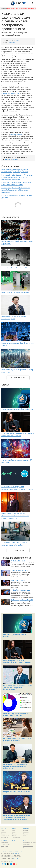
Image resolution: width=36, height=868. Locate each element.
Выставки (26, 830)
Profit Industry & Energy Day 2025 (22, 600)
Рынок (14, 832)
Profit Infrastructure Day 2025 (20, 590)
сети (7, 846)
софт (8, 836)
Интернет (4, 832)
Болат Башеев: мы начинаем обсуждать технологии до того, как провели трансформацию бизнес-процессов (17, 817)
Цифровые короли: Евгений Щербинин (16, 792)
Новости (4, 828)
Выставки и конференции (30, 842)
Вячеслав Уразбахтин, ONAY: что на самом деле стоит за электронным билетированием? (18, 688)
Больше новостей (18, 377)
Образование (12, 42)
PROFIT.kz (16, 859)
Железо (3, 836)
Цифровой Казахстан (16, 134)
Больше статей (18, 550)
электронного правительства (10, 94)
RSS (21, 851)
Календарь (26, 828)
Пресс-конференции (28, 846)
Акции (25, 836)
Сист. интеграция (6, 844)
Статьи (14, 828)
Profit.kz (17, 40)
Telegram (15, 159)
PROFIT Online (17, 853)
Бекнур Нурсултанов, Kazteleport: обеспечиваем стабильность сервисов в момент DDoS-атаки (15, 516)
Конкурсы (26, 834)
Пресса (14, 840)
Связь (3, 830)
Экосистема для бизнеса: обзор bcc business (17, 409)
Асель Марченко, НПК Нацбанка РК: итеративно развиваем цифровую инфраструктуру (15, 766)
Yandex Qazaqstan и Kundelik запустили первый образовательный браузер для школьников (16, 190)
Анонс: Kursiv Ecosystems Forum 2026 (15, 268)
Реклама (9, 851)
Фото (25, 840)
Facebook (7, 159)
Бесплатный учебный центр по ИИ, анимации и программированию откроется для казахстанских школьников (18, 177)
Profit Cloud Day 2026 (18, 561)
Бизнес (3, 834)
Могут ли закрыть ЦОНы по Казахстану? (16, 292)
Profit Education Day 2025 (19, 571)
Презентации (27, 844)
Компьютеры (5, 842)
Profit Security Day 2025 (19, 580)
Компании (4, 840)
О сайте (4, 851)
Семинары (26, 832)
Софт (3, 848)
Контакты (16, 851)
